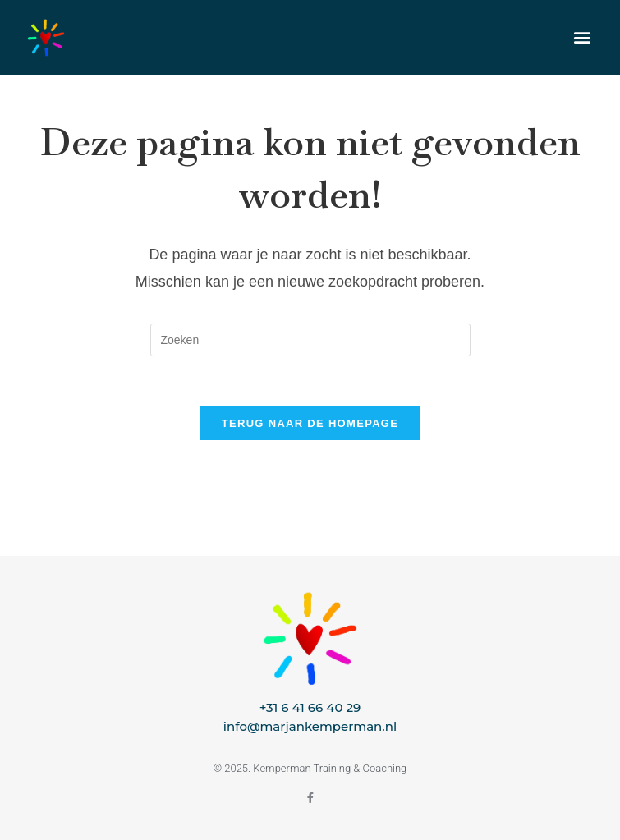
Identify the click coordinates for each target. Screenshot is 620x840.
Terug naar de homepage (310, 423)
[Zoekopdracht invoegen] (310, 340)
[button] (582, 37)
